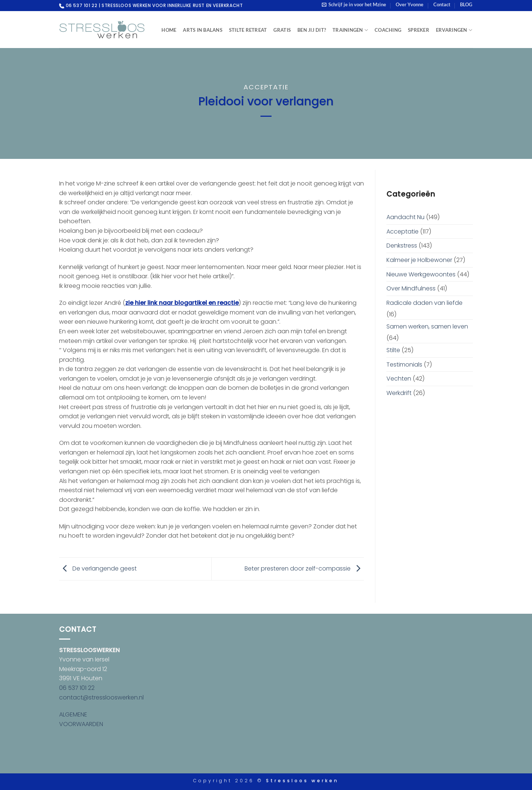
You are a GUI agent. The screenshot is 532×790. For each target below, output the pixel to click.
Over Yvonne (410, 4)
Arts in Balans (203, 30)
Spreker (419, 30)
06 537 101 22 (77, 688)
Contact (442, 4)
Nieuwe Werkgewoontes (421, 274)
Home (169, 30)
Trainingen (350, 30)
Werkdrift (399, 393)
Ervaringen (454, 30)
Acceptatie (266, 87)
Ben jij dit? (312, 30)
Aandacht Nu (405, 217)
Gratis (282, 30)
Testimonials (404, 365)
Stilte (393, 350)
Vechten (399, 379)
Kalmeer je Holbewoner (419, 260)
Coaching (388, 30)
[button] (354, 4)
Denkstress (402, 246)
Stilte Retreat (248, 30)
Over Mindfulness (411, 288)
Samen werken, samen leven (427, 326)
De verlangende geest (98, 568)
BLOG (466, 4)
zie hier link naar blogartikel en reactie (182, 303)
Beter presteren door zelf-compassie (304, 568)
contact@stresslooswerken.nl (101, 697)
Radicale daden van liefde (424, 303)
